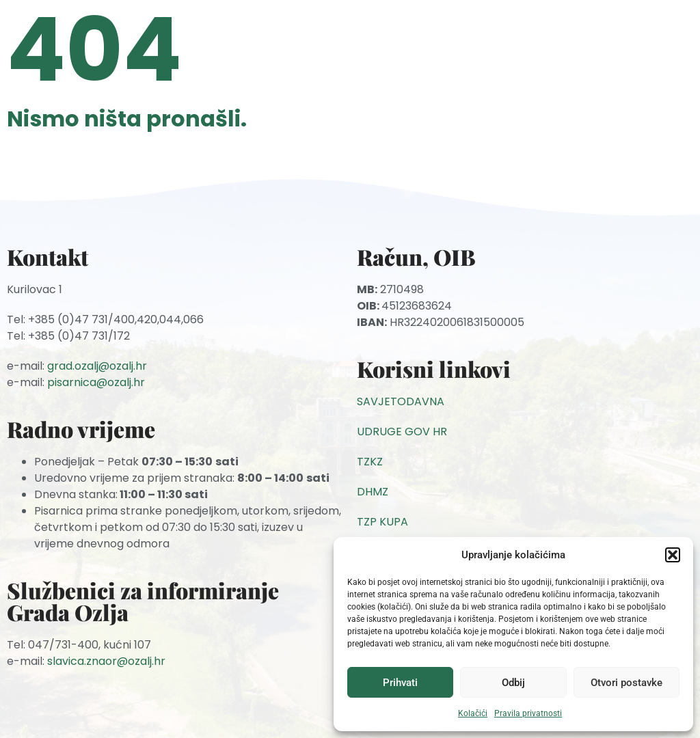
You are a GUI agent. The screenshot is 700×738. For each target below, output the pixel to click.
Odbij (513, 683)
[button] (673, 555)
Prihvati (400, 683)
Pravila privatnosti (528, 713)
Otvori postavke (627, 683)
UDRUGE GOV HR (402, 432)
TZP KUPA (382, 522)
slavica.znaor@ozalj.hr (106, 661)
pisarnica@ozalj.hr (96, 382)
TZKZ (370, 462)
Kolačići (473, 713)
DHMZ (373, 492)
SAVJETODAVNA (401, 401)
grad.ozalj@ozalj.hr (97, 366)
